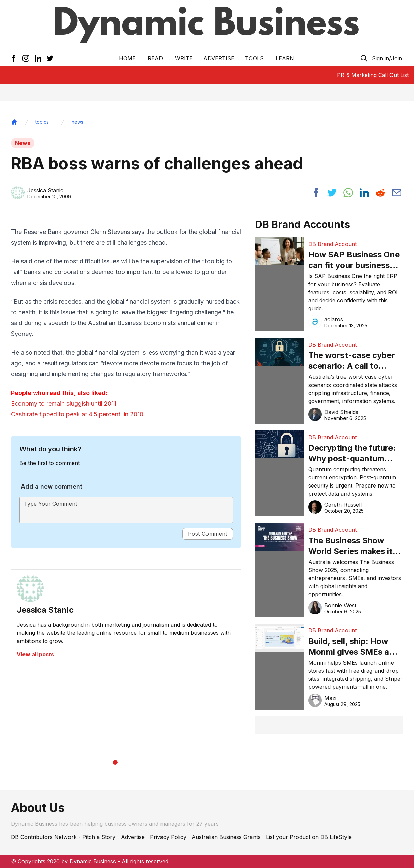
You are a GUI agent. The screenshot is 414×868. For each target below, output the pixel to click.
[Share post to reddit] (380, 193)
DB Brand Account (332, 244)
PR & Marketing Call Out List (373, 75)
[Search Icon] (364, 58)
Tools (254, 58)
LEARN (285, 58)
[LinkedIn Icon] (38, 58)
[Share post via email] (397, 193)
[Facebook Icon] (14, 58)
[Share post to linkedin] (364, 193)
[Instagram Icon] (26, 58)
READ (155, 58)
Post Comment (208, 534)
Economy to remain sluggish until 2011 (64, 403)
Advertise (219, 58)
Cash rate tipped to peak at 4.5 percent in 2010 (78, 414)
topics (42, 122)
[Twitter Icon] (50, 58)
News (23, 143)
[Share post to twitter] (332, 193)
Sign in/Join (387, 58)
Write (184, 58)
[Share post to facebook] (316, 193)
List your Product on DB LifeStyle (309, 837)
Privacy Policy (168, 837)
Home (127, 58)
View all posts (35, 654)
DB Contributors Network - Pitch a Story (63, 837)
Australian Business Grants (226, 837)
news (77, 122)
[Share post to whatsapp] (348, 193)
